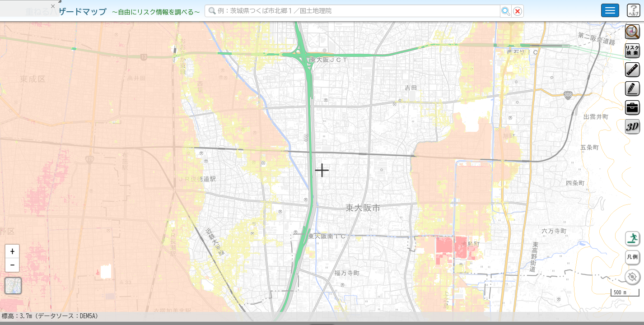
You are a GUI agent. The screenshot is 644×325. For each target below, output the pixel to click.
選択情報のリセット (95, 178)
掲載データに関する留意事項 (49, 153)
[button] (12, 275)
